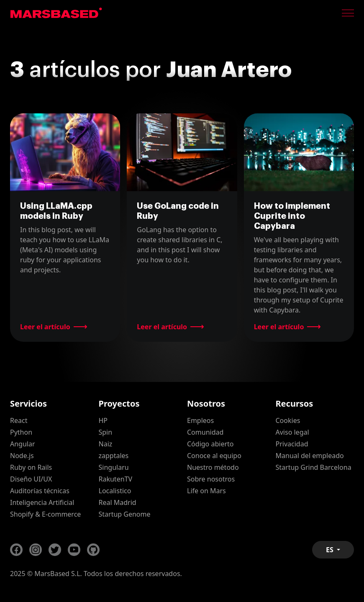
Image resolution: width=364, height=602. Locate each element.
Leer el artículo (45, 327)
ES (331, 550)
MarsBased (56, 13)
